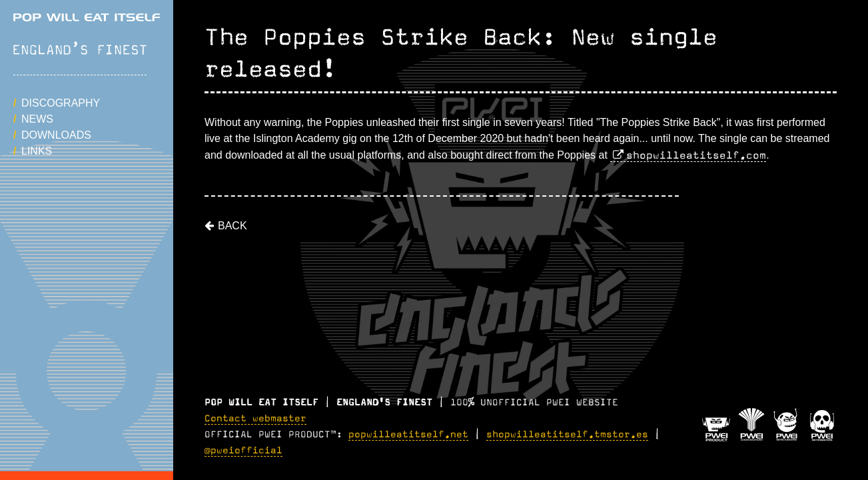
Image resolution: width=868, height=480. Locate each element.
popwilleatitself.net (408, 435)
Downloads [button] (56, 135)
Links (37, 151)
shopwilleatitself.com (696, 156)
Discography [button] (61, 103)
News (37, 119)
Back (232, 226)
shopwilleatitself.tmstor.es (567, 435)
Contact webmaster (255, 419)
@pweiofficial (243, 451)
